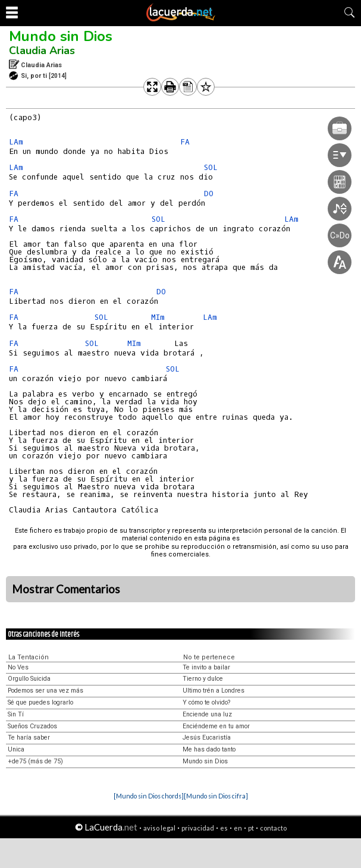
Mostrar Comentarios (66, 589)
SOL (158, 219)
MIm (158, 317)
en (238, 828)
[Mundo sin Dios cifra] (216, 796)
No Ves (18, 667)
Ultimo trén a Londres (214, 691)
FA (185, 142)
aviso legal (159, 828)
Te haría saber (29, 738)
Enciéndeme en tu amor (216, 726)
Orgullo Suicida (29, 679)
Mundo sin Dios (61, 36)
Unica (16, 749)
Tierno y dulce (203, 679)
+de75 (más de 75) (35, 761)
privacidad (198, 828)
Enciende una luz (207, 714)
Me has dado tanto (209, 749)
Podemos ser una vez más (45, 691)
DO (161, 292)
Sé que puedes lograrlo (40, 702)
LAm (16, 142)
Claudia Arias (42, 51)
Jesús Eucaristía (207, 738)
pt (251, 828)
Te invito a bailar (206, 667)
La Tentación (29, 657)
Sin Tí (16, 714)
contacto (273, 828)
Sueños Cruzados (32, 726)
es (224, 828)
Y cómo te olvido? (206, 702)
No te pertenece (209, 657)
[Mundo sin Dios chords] (149, 796)
